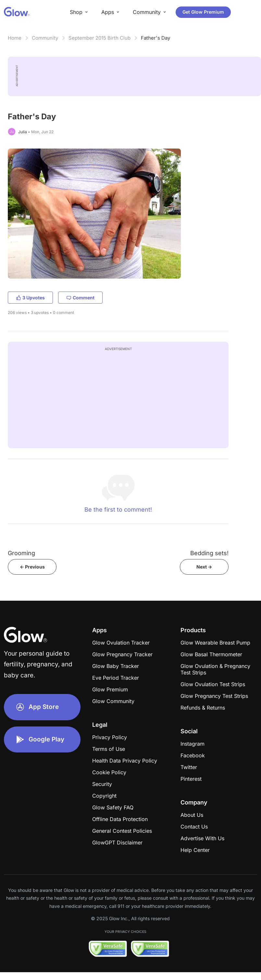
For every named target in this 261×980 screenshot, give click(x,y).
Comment (80, 298)
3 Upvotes (30, 298)
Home (15, 38)
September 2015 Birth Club (99, 38)
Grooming (21, 553)
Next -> (204, 567)
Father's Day (155, 38)
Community (45, 38)
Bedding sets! (209, 553)
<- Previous (32, 567)
